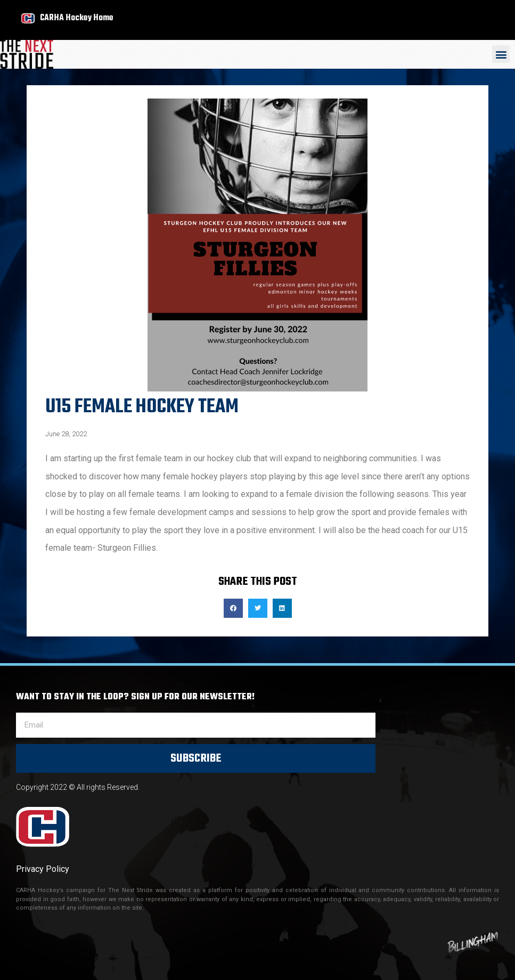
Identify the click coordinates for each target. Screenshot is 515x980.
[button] (501, 54)
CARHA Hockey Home (77, 18)
